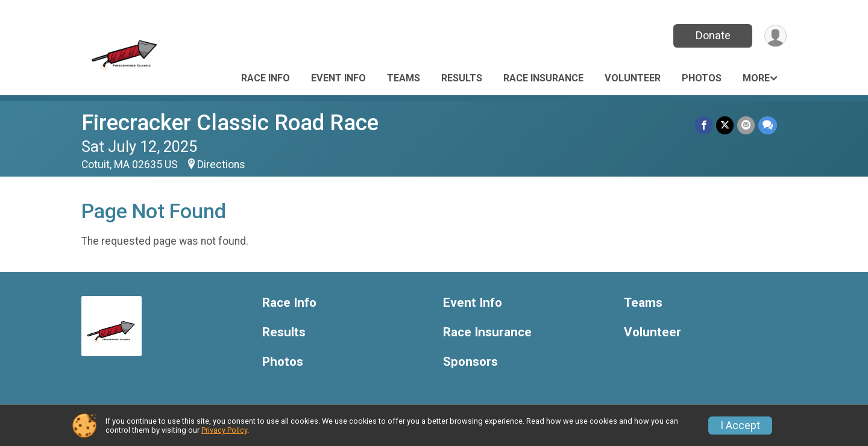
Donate (713, 35)
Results (462, 78)
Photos (702, 78)
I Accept (740, 426)
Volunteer (633, 78)
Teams (404, 78)
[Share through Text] (768, 125)
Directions (221, 165)
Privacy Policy (224, 430)
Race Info (266, 78)
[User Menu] (775, 36)
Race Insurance (543, 78)
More (756, 78)
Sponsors (470, 362)
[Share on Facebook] (704, 125)
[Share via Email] (746, 125)
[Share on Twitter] (725, 125)
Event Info (338, 78)
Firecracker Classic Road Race (230, 123)
